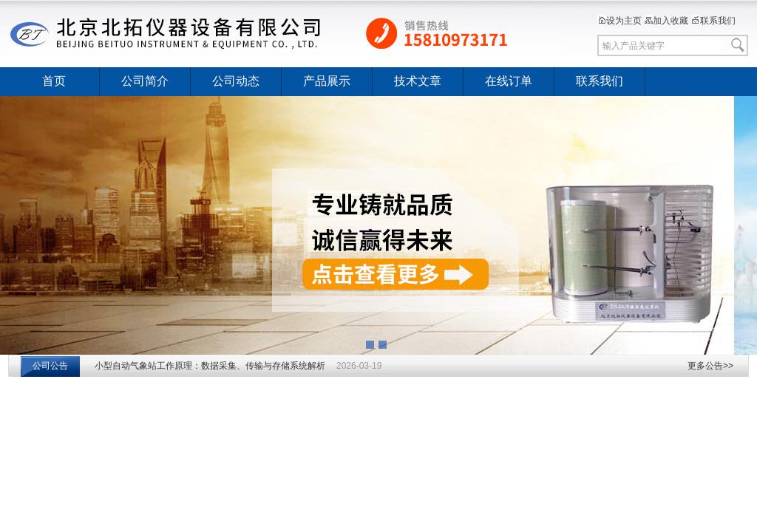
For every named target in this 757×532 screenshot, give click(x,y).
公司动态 (236, 81)
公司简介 (145, 81)
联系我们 (713, 21)
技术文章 (418, 81)
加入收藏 (666, 21)
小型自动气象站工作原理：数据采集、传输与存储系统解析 (210, 366)
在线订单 (509, 81)
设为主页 (619, 21)
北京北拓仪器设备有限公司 (286, 33)
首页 (54, 81)
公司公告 (50, 366)
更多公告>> (710, 366)
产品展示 (327, 81)
